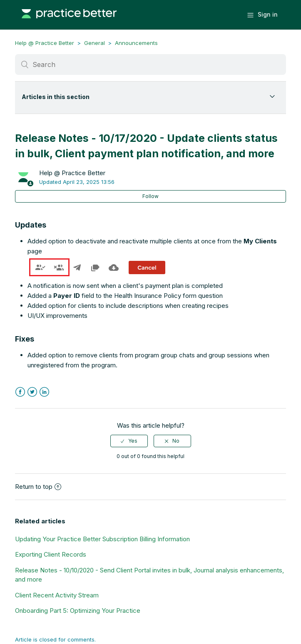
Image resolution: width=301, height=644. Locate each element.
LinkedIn (44, 392)
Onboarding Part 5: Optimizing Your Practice (78, 611)
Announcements (136, 43)
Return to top (38, 487)
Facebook (20, 392)
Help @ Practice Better (45, 43)
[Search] (150, 64)
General (95, 43)
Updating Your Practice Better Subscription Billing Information (102, 539)
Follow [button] (150, 196)
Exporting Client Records (51, 554)
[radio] (129, 441)
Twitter (32, 392)
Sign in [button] (268, 14)
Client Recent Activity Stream (57, 595)
